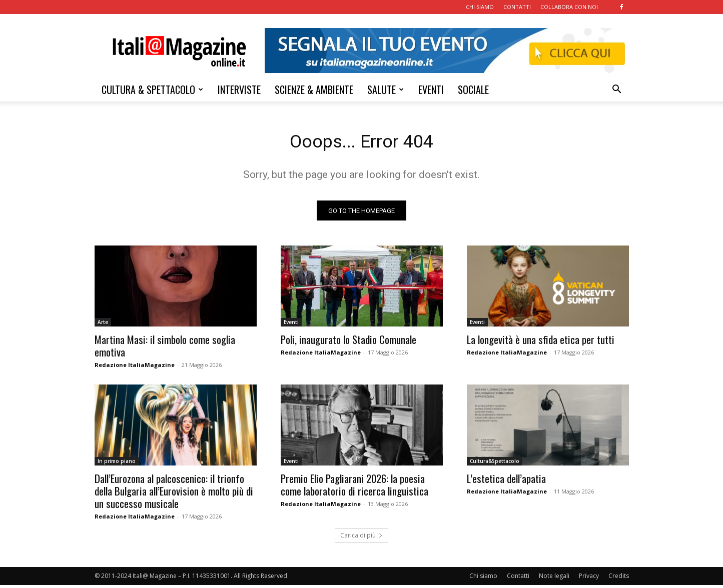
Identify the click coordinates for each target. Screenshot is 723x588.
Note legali (554, 579)
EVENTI (431, 89)
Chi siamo (483, 579)
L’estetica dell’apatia (506, 481)
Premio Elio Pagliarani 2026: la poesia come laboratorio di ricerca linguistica (354, 487)
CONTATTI (517, 7)
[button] (617, 90)
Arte (103, 325)
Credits (619, 579)
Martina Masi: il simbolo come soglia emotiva (165, 348)
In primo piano (117, 464)
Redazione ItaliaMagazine (135, 368)
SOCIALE (473, 89)
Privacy (589, 579)
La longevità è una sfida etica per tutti (541, 342)
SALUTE (386, 89)
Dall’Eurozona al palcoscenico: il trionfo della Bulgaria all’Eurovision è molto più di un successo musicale (174, 494)
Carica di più (361, 538)
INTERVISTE (239, 89)
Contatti (518, 579)
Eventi (291, 325)
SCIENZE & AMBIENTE (314, 89)
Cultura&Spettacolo (495, 464)
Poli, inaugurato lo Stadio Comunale (348, 342)
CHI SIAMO (480, 7)
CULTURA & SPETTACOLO (152, 89)
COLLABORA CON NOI (569, 7)
